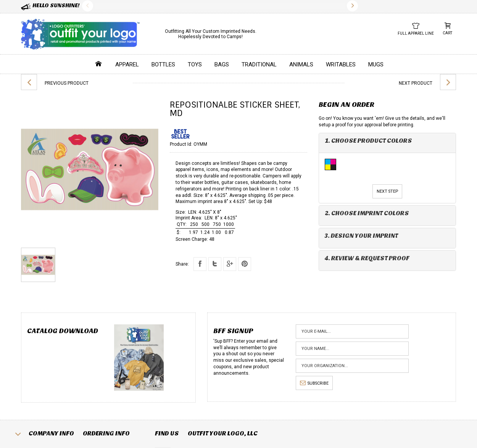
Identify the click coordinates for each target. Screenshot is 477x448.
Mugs (376, 64)
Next (352, 6)
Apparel (127, 64)
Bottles (163, 64)
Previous (88, 6)
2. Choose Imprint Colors (367, 213)
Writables (341, 64)
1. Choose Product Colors (368, 141)
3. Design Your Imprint (361, 236)
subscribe (314, 383)
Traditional (259, 64)
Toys (195, 64)
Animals (301, 64)
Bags (222, 64)
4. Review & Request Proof (367, 258)
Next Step (387, 191)
